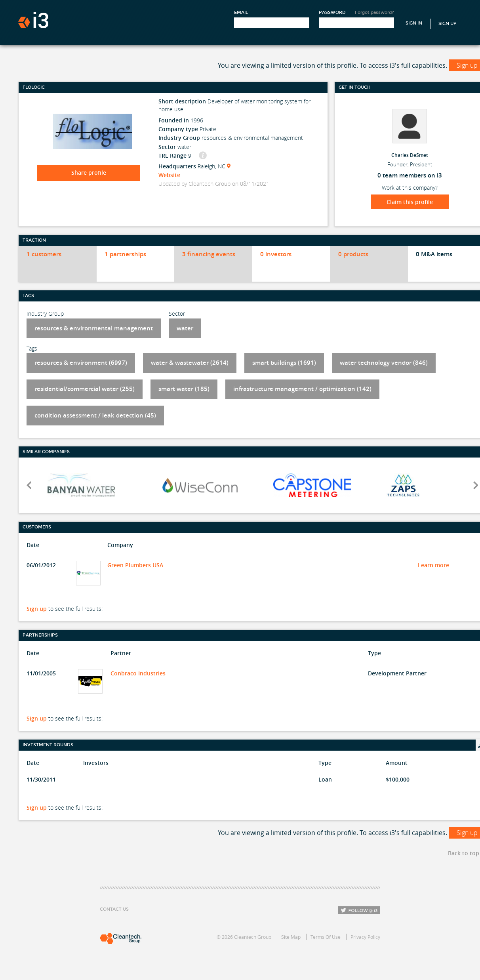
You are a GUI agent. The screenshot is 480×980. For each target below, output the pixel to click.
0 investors (276, 254)
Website (169, 175)
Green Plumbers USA (135, 565)
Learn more (433, 565)
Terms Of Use (326, 937)
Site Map (291, 937)
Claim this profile (410, 202)
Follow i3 (359, 910)
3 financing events (209, 254)
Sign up (37, 609)
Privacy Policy (365, 937)
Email (241, 12)
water (185, 328)
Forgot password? (374, 12)
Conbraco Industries (138, 673)
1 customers (44, 254)
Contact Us (114, 909)
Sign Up (448, 24)
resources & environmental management (94, 328)
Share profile (89, 173)
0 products (353, 254)
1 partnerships (125, 254)
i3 (33, 20)
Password (332, 12)
